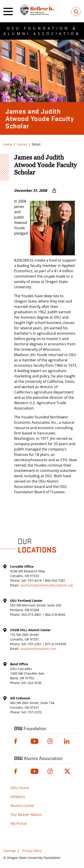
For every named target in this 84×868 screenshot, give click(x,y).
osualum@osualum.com (38, 649)
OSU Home (20, 788)
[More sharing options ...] (54, 190)
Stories (22, 144)
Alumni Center (23, 806)
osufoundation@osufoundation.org (46, 585)
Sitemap (10, 851)
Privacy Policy (32, 851)
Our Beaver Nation (26, 815)
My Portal (19, 823)
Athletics (18, 797)
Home (8, 144)
